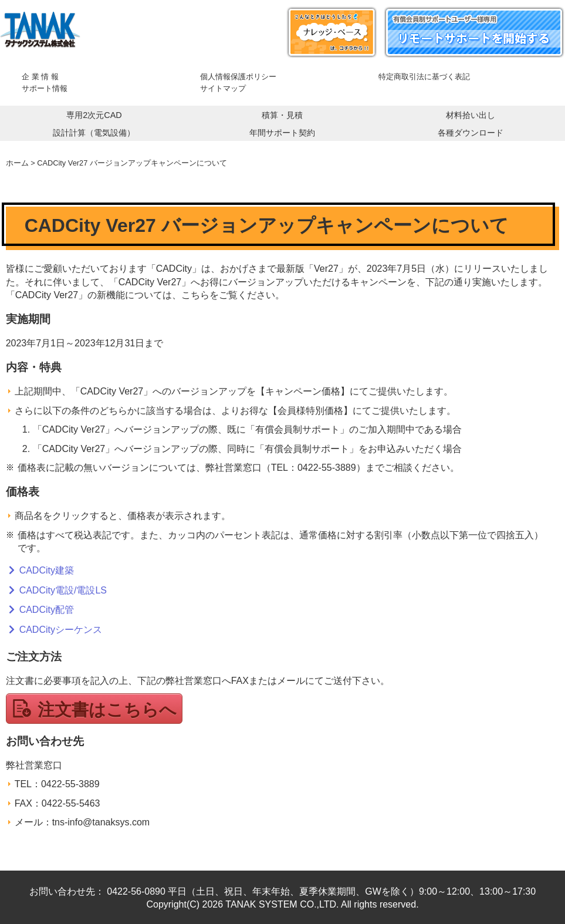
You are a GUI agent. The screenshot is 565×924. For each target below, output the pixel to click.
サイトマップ (223, 88)
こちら (195, 295)
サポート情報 (45, 88)
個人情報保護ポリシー (238, 77)
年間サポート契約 (282, 133)
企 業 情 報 (40, 77)
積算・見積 (282, 115)
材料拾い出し (471, 115)
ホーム (17, 163)
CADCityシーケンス (61, 630)
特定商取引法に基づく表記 (424, 77)
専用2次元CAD (94, 115)
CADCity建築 (47, 570)
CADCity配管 (47, 610)
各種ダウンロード (471, 133)
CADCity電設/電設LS (63, 590)
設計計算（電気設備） (94, 133)
